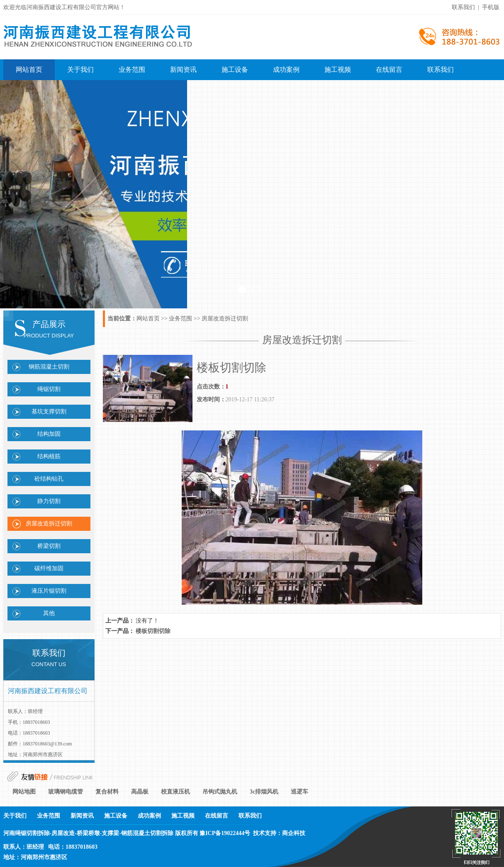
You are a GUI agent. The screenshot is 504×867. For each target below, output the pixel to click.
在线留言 (389, 70)
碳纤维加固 (49, 568)
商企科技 (294, 833)
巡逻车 (299, 792)
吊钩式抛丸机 (220, 792)
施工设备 (235, 70)
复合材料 (107, 792)
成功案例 (286, 70)
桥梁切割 (49, 546)
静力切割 (49, 501)
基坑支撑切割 (49, 412)
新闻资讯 (183, 70)
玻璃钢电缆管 (66, 792)
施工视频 (338, 70)
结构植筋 (49, 456)
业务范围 (132, 70)
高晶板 (140, 792)
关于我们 (80, 70)
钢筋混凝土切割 (49, 367)
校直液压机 (175, 792)
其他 (49, 613)
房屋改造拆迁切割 (49, 524)
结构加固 (49, 434)
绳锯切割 (49, 389)
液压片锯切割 (49, 591)
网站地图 (24, 792)
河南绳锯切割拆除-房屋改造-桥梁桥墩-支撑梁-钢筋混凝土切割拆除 (89, 833)
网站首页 (29, 70)
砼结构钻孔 (49, 479)
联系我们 (441, 70)
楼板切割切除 (153, 631)
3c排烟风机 (264, 792)
